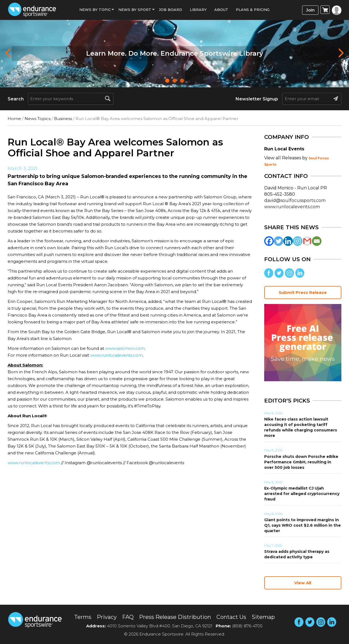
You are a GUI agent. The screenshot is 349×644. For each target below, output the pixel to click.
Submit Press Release (303, 292)
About (221, 10)
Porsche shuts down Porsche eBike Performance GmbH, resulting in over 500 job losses (301, 462)
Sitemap (263, 617)
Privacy (107, 617)
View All (303, 583)
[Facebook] (269, 241)
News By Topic (95, 10)
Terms (83, 617)
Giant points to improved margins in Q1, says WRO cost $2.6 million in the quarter (303, 525)
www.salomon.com (125, 348)
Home (14, 119)
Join (310, 10)
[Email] (317, 241)
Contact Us (231, 617)
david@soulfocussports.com (295, 200)
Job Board (171, 10)
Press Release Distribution (175, 617)
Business (63, 119)
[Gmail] (307, 241)
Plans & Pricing (253, 10)
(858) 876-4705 (247, 626)
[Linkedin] (288, 241)
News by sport (135, 10)
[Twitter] (279, 241)
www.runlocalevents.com (116, 355)
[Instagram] (298, 241)
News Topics (37, 119)
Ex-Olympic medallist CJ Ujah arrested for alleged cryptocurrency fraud (302, 494)
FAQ (128, 617)
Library (198, 10)
